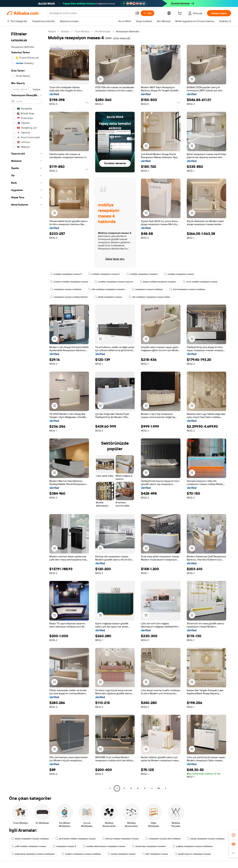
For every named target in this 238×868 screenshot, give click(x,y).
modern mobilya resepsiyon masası (69, 282)
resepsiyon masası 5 (64, 846)
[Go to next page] (166, 788)
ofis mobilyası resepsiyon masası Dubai (149, 297)
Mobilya (65, 31)
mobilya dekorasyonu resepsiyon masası (104, 846)
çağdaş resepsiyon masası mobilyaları (193, 846)
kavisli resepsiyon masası (122, 854)
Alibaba (52, 31)
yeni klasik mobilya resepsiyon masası (75, 839)
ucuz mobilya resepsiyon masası (200, 282)
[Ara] (147, 13)
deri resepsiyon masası (155, 854)
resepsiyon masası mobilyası (66, 289)
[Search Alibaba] (91, 13)
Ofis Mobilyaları (103, 31)
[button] (137, 13)
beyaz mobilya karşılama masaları (158, 282)
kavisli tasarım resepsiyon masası (193, 854)
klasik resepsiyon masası (108, 297)
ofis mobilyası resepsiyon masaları (106, 289)
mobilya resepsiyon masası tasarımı (114, 282)
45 (159, 788)
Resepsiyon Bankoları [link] (128, 31)
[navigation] (26, 410)
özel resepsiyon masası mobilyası (187, 289)
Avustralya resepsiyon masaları (149, 846)
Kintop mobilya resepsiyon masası (120, 839)
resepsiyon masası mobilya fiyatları (69, 297)
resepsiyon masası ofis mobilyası (163, 839)
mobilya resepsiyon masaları (142, 274)
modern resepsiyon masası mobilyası (81, 854)
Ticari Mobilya (82, 31)
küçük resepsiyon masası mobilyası (30, 839)
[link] (233, 835)
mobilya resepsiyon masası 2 (104, 274)
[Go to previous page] (110, 788)
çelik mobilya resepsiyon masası (29, 846)
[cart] (180, 14)
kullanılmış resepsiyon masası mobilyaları (33, 854)
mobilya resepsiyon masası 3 (66, 274)
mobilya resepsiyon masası (179, 274)
